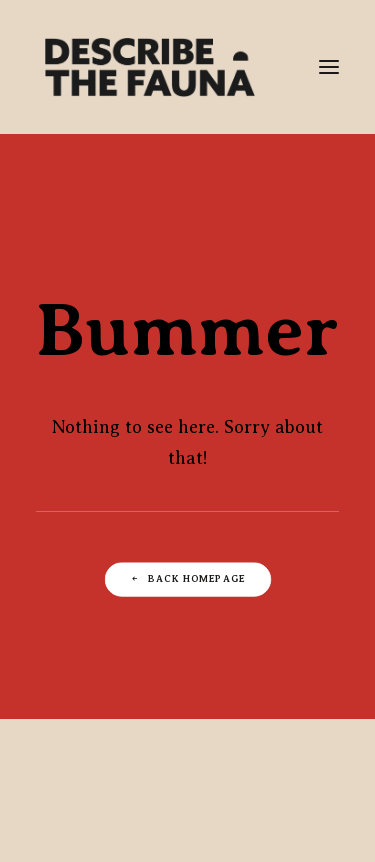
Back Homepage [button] (187, 578)
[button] (329, 67)
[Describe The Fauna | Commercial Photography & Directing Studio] (150, 67)
